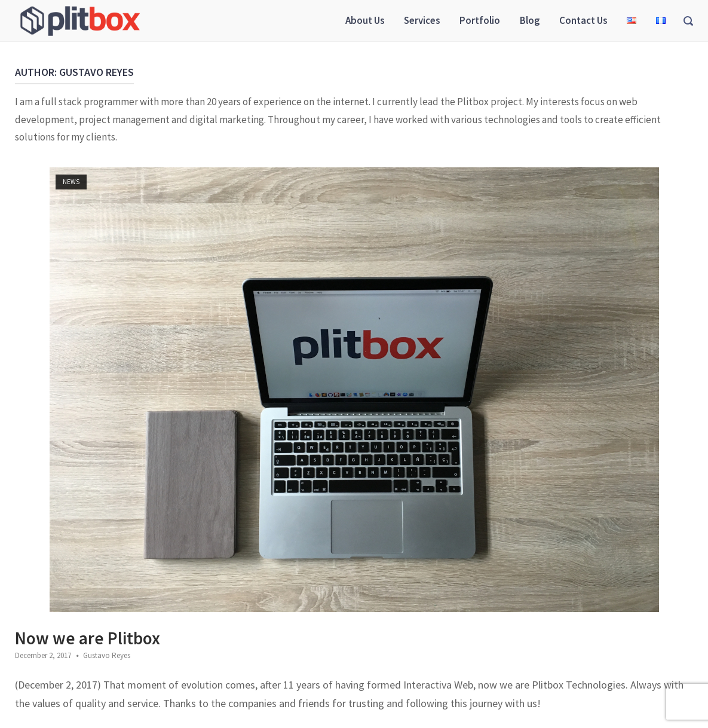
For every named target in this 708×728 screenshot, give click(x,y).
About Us (365, 20)
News (71, 182)
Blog (530, 20)
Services (422, 20)
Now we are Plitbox (88, 638)
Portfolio (480, 20)
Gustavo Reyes (107, 655)
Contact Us (583, 20)
